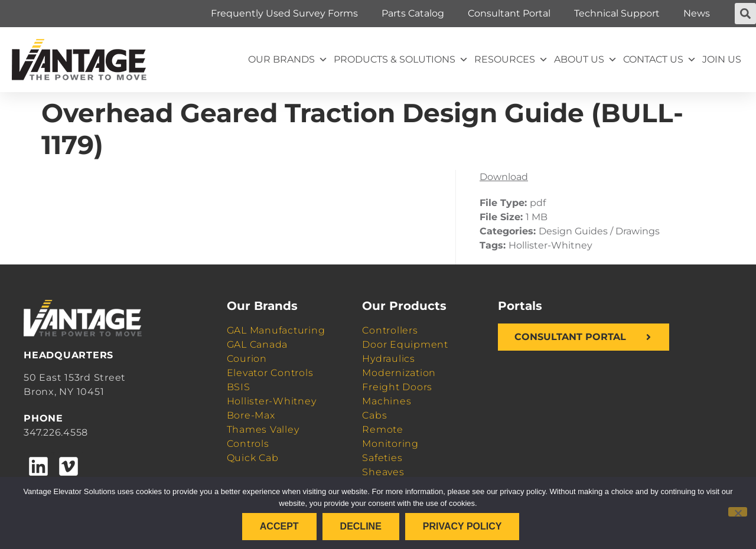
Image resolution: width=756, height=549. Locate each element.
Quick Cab (253, 458)
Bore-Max (251, 415)
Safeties (382, 458)
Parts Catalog (413, 13)
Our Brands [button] (288, 60)
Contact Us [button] (660, 60)
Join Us (722, 59)
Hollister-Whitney (272, 401)
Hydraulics (389, 359)
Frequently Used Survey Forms (284, 13)
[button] (745, 14)
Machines (387, 401)
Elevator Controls (270, 373)
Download (504, 177)
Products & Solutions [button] (401, 60)
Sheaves (383, 472)
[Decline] (738, 512)
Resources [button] (511, 60)
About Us (586, 60)
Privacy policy (462, 526)
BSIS (239, 387)
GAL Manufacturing (276, 330)
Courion (247, 359)
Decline (361, 526)
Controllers (390, 330)
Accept (279, 526)
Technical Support (617, 13)
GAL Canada (258, 344)
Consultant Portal (509, 13)
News (697, 13)
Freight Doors (397, 387)
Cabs (374, 415)
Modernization (399, 373)
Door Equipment (405, 344)
